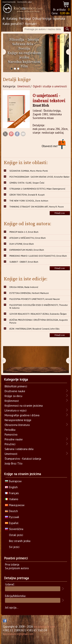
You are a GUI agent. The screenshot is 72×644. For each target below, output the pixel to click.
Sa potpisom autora (17, 568)
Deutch (11, 511)
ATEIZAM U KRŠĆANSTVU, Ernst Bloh (28, 238)
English (11, 487)
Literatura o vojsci (16, 410)
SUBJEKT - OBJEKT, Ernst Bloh (24, 262)
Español (12, 523)
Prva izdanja (12, 564)
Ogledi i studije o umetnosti (50, 86)
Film (24, 66)
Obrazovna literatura (17, 425)
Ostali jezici (16, 535)
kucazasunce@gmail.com (18, 634)
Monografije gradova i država (22, 415)
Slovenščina (14, 529)
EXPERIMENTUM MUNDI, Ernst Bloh (27, 250)
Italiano (12, 499)
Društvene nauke (15, 391)
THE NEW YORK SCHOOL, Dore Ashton (29, 201)
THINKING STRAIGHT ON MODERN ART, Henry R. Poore (37, 207)
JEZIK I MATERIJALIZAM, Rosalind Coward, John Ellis (34, 329)
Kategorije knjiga (16, 379)
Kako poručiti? (13, 24)
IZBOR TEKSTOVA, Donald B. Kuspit (27, 195)
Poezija (24, 48)
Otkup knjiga (42, 18)
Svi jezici (14, 547)
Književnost (12, 401)
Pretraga (25, 18)
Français (12, 493)
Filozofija (17, 40)
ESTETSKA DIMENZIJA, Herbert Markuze (29, 293)
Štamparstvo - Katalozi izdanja (23, 459)
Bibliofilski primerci (16, 386)
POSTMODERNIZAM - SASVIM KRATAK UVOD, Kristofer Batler (39, 177)
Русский (12, 517)
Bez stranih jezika (20, 541)
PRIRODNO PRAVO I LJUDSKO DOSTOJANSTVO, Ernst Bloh (38, 256)
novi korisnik (9, 2)
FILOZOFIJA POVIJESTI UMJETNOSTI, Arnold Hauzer (35, 299)
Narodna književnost (24, 62)
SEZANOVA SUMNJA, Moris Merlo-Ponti (29, 171)
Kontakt (31, 24)
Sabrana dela (23, 44)
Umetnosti (24, 86)
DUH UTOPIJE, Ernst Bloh (22, 244)
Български (13, 481)
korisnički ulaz (25, 2)
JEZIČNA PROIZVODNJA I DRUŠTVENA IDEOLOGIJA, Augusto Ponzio (39, 321)
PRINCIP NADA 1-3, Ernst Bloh (24, 232)
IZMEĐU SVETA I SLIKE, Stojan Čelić (27, 183)
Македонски (15, 505)
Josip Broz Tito (14, 463)
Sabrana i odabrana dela (19, 449)
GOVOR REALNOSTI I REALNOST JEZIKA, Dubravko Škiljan (38, 314)
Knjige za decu (13, 396)
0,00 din (65, 13)
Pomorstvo (11, 435)
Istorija (33, 40)
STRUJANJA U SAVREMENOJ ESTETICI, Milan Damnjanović (37, 189)
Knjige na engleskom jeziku (24, 55)
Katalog (12, 18)
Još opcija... (12, 607)
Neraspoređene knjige (18, 420)
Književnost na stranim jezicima (24, 406)
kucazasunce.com (44, 627)
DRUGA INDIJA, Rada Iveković (24, 287)
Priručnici (10, 444)
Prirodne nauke (14, 439)
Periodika (10, 430)
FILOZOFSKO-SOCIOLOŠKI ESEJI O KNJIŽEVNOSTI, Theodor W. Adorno (39, 306)
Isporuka (59, 18)
